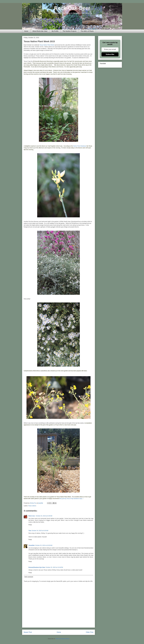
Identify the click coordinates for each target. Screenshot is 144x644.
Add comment (29, 577)
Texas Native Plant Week (47, 45)
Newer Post (28, 632)
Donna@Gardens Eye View (37, 567)
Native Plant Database (80, 146)
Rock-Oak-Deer (72, 8)
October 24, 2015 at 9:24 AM (40, 531)
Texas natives (32, 506)
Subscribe (110, 54)
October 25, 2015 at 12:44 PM (54, 567)
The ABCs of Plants (87, 31)
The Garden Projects (70, 31)
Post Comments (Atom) (62, 639)
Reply (30, 525)
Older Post (90, 632)
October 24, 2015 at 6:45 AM (44, 516)
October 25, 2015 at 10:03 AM (44, 545)
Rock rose (32, 516)
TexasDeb (31, 545)
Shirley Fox (33, 503)
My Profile (55, 31)
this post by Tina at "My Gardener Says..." (72, 499)
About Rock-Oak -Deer (40, 31)
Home (26, 31)
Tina (30, 531)
